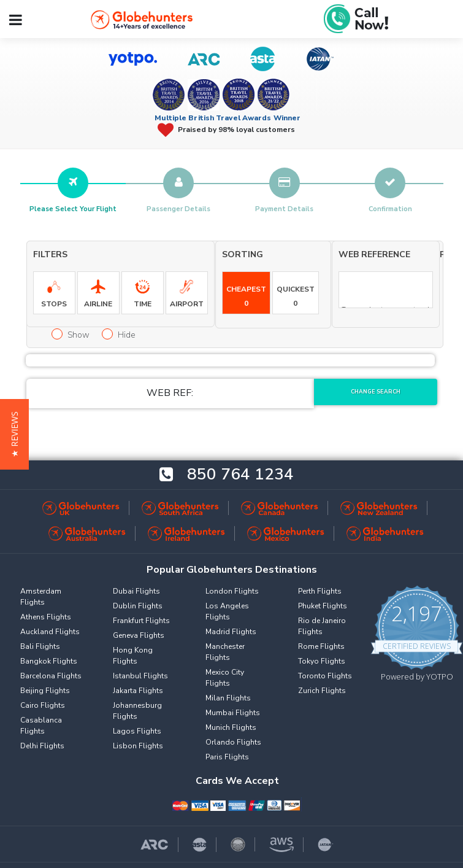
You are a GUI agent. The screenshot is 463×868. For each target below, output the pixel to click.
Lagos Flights (137, 731)
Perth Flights (320, 591)
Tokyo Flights (322, 661)
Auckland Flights (50, 632)
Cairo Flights (43, 705)
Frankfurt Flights (141, 621)
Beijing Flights (45, 691)
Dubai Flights (136, 591)
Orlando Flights (233, 742)
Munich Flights (231, 727)
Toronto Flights (325, 676)
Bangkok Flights (49, 661)
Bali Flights (40, 646)
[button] (14, 434)
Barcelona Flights (51, 676)
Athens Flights (46, 617)
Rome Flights (321, 646)
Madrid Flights (231, 632)
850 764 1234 (240, 475)
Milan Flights (228, 698)
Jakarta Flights (138, 691)
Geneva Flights (139, 635)
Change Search (376, 392)
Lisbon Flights (138, 746)
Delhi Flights (42, 746)
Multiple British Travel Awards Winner (228, 118)
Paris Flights (227, 757)
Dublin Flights (138, 606)
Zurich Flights (322, 691)
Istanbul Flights (140, 676)
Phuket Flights (323, 606)
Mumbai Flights (233, 713)
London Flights (232, 591)
